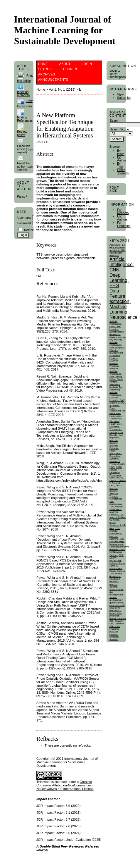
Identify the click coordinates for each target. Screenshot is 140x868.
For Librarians (124, 224)
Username (24, 218)
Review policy (22, 133)
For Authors (122, 218)
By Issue (121, 152)
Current (71, 69)
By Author (122, 159)
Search (45, 69)
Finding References (25, 119)
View (120, 95)
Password (24, 223)
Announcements (53, 80)
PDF (39, 276)
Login (87, 64)
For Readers (123, 211)
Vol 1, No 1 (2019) (62, 89)
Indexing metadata (23, 94)
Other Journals (123, 172)
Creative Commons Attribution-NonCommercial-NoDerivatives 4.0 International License (65, 785)
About (65, 64)
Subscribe (124, 98)
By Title (120, 165)
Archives (47, 74)
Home (43, 64)
